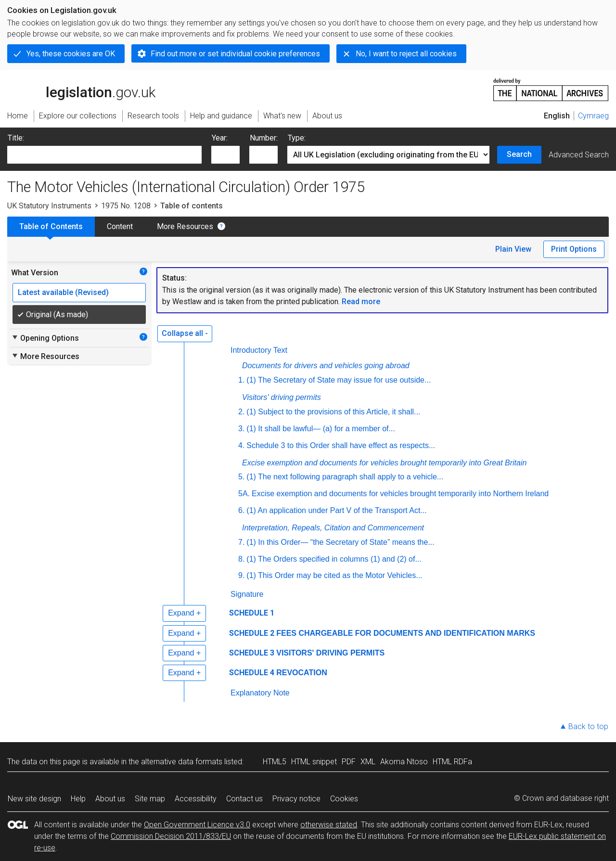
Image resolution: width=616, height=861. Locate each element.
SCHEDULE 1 (252, 613)
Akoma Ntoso (404, 762)
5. (241, 477)
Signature (247, 594)
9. (241, 575)
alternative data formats (182, 762)
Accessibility (196, 799)
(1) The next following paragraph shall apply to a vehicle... (345, 477)
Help (78, 799)
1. (241, 380)
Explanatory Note (260, 693)
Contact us (244, 799)
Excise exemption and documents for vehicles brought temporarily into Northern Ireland (400, 494)
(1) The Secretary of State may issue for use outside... (339, 380)
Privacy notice (296, 799)
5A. (244, 494)
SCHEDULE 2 (252, 633)
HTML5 (275, 762)
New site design (34, 799)
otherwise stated (329, 825)
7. (241, 542)
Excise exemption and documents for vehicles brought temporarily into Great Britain (384, 463)
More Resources (185, 226)
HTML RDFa (452, 762)
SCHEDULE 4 (252, 673)
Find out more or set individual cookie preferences (235, 54)
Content (120, 226)
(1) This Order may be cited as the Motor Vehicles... (334, 575)
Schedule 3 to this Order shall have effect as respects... (341, 445)
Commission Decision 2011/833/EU (171, 836)
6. (241, 510)
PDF (349, 762)
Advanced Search (579, 155)
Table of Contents (51, 226)
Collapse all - (185, 333)
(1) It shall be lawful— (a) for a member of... (321, 429)
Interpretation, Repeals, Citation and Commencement (333, 528)
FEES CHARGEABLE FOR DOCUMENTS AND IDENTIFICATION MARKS (406, 633)
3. (241, 429)
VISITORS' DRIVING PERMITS (330, 653)
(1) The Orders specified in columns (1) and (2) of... (334, 559)
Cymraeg (593, 116)
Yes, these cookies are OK (71, 54)
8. (241, 559)
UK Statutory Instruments (49, 206)
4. (241, 445)
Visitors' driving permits (282, 397)
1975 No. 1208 (126, 206)
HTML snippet (314, 762)
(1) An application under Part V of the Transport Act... (336, 510)
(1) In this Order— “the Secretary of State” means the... (340, 542)
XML (368, 762)
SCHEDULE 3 (252, 653)
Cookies (344, 799)
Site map (150, 799)
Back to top (588, 726)
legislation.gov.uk (81, 89)
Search (519, 154)
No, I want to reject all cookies (406, 54)
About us (110, 799)
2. (241, 412)
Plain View (513, 249)
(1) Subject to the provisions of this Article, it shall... (333, 412)
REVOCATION (302, 673)
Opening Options (45, 338)
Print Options (574, 249)
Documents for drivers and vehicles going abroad (326, 366)
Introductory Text (259, 350)
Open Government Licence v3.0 (197, 825)
